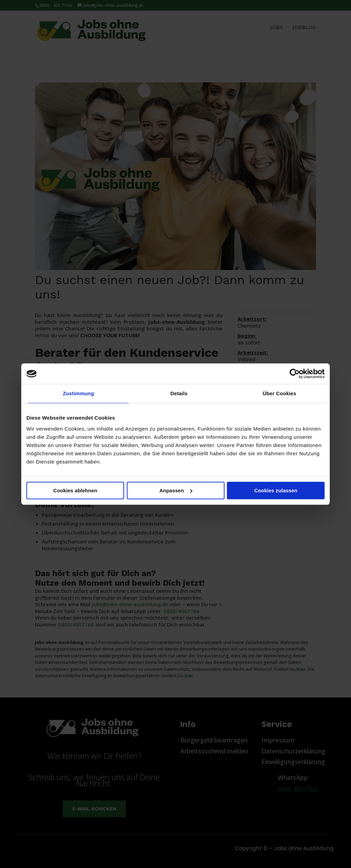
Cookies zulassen (276, 490)
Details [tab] (179, 393)
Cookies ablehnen (75, 490)
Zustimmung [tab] (78, 393)
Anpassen (176, 490)
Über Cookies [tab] (279, 393)
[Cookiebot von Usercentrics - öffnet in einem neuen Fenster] (295, 374)
